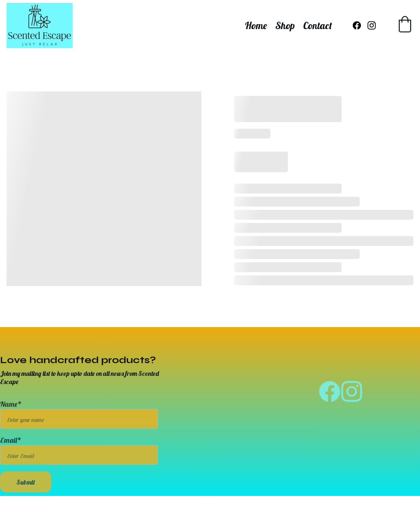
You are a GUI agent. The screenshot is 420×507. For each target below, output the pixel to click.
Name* (11, 409)
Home (256, 25)
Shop (285, 25)
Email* (11, 445)
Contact (318, 25)
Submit (26, 487)
